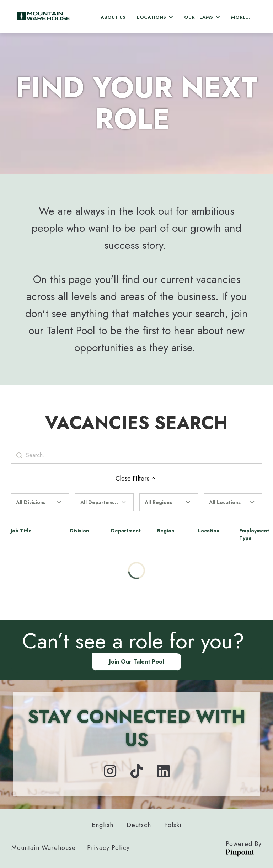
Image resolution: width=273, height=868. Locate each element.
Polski (173, 825)
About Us (113, 17)
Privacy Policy (108, 848)
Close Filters (136, 478)
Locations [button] (155, 17)
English (103, 825)
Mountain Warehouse (44, 848)
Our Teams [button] (202, 17)
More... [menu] (240, 17)
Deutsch (139, 825)
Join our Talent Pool (136, 662)
